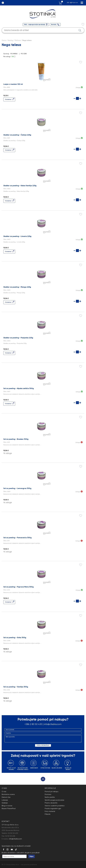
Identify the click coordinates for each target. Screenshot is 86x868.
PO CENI (24, 54)
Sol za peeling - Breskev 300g (16, 439)
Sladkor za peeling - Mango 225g (17, 287)
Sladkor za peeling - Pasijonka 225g (18, 338)
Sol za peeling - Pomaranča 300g (17, 538)
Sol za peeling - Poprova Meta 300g (18, 587)
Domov (4, 40)
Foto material (50, 811)
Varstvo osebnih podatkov (55, 806)
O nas (4, 791)
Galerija (5, 803)
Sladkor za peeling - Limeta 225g (17, 236)
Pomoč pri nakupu (52, 791)
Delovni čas (6, 797)
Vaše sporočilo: (43, 739)
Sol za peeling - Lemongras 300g (17, 488)
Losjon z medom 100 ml (13, 84)
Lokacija (5, 800)
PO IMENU (14, 54)
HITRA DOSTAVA (45, 768)
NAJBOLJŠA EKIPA (57, 768)
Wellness (18, 40)
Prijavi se (75, 2)
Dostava (48, 794)
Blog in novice (7, 806)
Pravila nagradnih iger (53, 808)
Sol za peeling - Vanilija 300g (16, 687)
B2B (68, 2)
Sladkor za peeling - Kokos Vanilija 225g (20, 186)
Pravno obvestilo (51, 803)
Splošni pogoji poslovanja (54, 800)
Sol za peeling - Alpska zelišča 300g (19, 388)
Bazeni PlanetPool (9, 808)
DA (13, 57)
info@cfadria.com (53, 724)
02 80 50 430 (13, 833)
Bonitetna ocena (8, 794)
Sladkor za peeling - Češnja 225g (17, 135)
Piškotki (48, 814)
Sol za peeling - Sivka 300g (15, 638)
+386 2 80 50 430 (33, 724)
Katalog (10, 40)
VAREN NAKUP (34, 768)
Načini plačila (50, 797)
